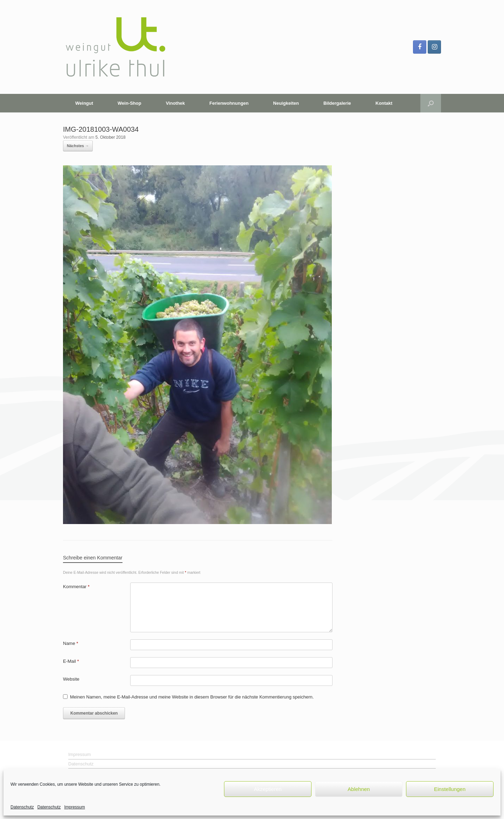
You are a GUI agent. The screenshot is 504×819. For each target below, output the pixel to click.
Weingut (84, 103)
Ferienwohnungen (229, 103)
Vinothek (176, 103)
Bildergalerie (337, 103)
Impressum (74, 807)
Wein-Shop (129, 103)
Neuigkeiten (286, 103)
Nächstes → (78, 146)
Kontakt (384, 103)
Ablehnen (359, 789)
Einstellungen (450, 789)
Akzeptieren (268, 789)
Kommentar (76, 587)
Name (71, 643)
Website (71, 679)
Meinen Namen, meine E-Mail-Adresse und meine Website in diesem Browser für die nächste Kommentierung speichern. (192, 697)
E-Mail (71, 661)
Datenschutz (22, 807)
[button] (431, 103)
